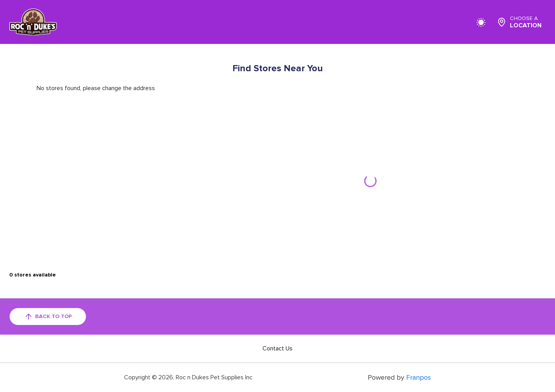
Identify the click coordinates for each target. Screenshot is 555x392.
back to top (48, 317)
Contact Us (277, 348)
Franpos (419, 377)
